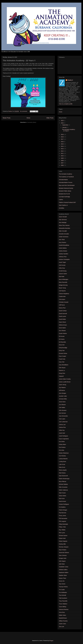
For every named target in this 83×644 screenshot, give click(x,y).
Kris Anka (62, 450)
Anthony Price (63, 257)
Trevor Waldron (63, 604)
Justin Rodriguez (63, 436)
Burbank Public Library (65, 191)
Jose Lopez (62, 419)
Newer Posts (7, 118)
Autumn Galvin (63, 274)
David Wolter (62, 319)
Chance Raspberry (64, 294)
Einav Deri (62, 345)
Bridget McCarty (63, 285)
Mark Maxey (62, 473)
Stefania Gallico (63, 570)
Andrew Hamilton (64, 254)
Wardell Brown (63, 618)
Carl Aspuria (62, 291)
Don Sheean (62, 331)
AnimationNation (63, 180)
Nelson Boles (63, 496)
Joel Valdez (62, 407)
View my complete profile (66, 104)
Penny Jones (62, 516)
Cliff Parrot (62, 305)
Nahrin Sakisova (63, 490)
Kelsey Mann (62, 444)
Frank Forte (62, 359)
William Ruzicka (63, 621)
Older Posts (50, 118)
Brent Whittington (64, 279)
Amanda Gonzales (64, 234)
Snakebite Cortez (64, 567)
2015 (62, 144)
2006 (62, 165)
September (65, 125)
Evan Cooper (63, 356)
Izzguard (61, 376)
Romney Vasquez (64, 547)
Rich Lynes (62, 533)
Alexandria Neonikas (64, 228)
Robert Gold (62, 538)
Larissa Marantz (63, 459)
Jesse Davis (62, 402)
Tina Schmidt (62, 595)
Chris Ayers (62, 299)
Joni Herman (62, 413)
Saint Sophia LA (63, 205)
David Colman (63, 311)
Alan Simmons (63, 220)
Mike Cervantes (63, 487)
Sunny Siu (62, 581)
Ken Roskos (62, 447)
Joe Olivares (62, 405)
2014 (62, 146)
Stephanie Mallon (64, 573)
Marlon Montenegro (64, 479)
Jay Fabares (62, 388)
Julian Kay (62, 430)
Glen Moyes (62, 368)
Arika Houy (62, 268)
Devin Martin (62, 328)
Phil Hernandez (63, 518)
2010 (62, 156)
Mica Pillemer (63, 481)
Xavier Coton (62, 624)
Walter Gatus (62, 615)
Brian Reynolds (63, 282)
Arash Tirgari (62, 262)
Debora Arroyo (63, 325)
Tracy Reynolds (63, 601)
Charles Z (70, 80)
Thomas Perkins (63, 587)
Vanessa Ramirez (64, 609)
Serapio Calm (63, 558)
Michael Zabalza (63, 484)
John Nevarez (63, 410)
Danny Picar (62, 308)
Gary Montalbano (64, 365)
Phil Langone (63, 521)
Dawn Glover (62, 322)
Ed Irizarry (62, 339)
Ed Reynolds (62, 342)
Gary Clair (62, 362)
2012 (62, 151)
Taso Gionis (62, 584)
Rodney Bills (62, 544)
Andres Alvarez (63, 251)
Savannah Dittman (64, 553)
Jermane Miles (63, 399)
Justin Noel (62, 433)
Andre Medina (63, 248)
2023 (62, 121)
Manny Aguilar (63, 470)
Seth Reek (62, 564)
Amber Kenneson (64, 237)
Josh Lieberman (63, 422)
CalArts (61, 200)
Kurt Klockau (62, 456)
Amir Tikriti (62, 240)
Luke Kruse (62, 464)
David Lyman (62, 316)
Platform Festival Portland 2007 (67, 202)
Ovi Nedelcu (62, 507)
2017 (62, 139)
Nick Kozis (62, 498)
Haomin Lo (62, 370)
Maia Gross (62, 467)
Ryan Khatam (63, 550)
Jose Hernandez (63, 416)
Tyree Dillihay (63, 607)
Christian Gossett (64, 302)
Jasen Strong (63, 385)
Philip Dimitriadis (63, 524)
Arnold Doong (63, 271)
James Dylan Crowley (65, 379)
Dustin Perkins (63, 333)
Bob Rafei (62, 277)
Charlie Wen (62, 296)
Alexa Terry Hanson (64, 225)
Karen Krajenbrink (64, 439)
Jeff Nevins (62, 390)
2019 (62, 134)
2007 (62, 163)
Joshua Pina (62, 427)
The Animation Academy (65, 174)
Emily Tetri (62, 351)
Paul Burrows (63, 513)
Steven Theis (62, 578)
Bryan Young (62, 288)
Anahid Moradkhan (64, 245)
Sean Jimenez (63, 555)
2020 (62, 123)
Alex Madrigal (63, 222)
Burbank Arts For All (64, 194)
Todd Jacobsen (63, 598)
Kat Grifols (62, 442)
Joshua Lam (62, 425)
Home (28, 118)
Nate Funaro (62, 493)
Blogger (51, 641)
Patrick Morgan (63, 510)
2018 (62, 137)
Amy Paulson (63, 242)
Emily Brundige (63, 348)
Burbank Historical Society (66, 188)
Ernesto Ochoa (63, 353)
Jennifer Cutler (63, 396)
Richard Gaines (63, 536)
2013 (62, 149)
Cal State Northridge (64, 197)
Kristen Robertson (64, 453)
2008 (62, 161)
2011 (62, 153)
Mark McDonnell (63, 476)
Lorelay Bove (63, 462)
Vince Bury (62, 612)
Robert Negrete (63, 541)
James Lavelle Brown (65, 382)
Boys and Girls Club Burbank (67, 185)
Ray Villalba (62, 530)
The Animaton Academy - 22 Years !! (19, 61)
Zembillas (62, 208)
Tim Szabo (62, 590)
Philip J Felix (62, 527)
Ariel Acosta (62, 265)
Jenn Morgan (63, 393)
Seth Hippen (62, 561)
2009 (62, 158)
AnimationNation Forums (66, 182)
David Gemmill (63, 314)
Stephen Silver (63, 575)
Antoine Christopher (64, 259)
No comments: (24, 111)
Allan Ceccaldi (63, 231)
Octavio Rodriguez (64, 504)
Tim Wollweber (63, 592)
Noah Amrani (62, 501)
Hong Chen (62, 373)
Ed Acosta (62, 336)
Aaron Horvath (63, 217)
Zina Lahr (62, 627)
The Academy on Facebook (66, 177)
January (65, 127)
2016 (62, 142)
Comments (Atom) (32, 122)
